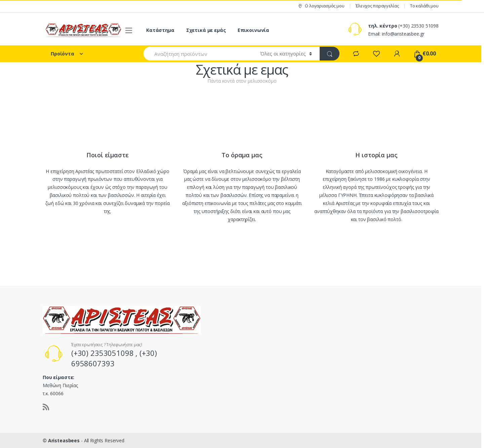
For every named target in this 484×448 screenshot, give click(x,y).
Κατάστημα (160, 30)
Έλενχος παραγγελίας (377, 6)
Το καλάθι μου (424, 6)
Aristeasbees (65, 440)
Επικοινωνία (253, 30)
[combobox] (198, 54)
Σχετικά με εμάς (206, 30)
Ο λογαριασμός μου (321, 6)
